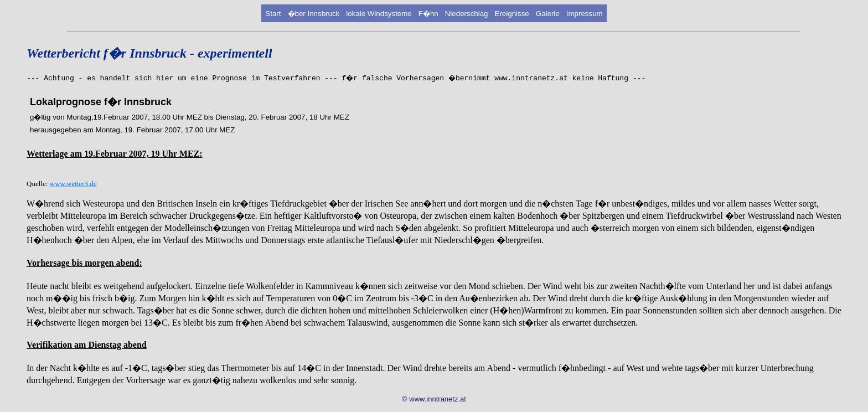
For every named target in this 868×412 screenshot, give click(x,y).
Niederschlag (467, 14)
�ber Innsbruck (314, 14)
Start (273, 14)
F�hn (428, 14)
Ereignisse (512, 14)
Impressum (585, 14)
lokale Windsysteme (379, 14)
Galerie (548, 14)
